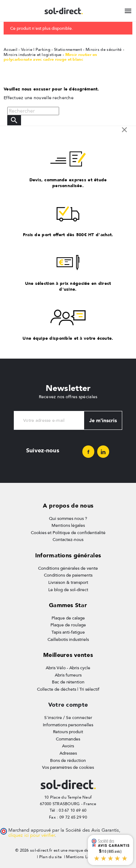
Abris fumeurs (68, 675)
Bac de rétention (68, 682)
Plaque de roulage (68, 625)
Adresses (68, 753)
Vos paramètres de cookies (68, 767)
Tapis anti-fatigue (68, 632)
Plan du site (50, 857)
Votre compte (68, 705)
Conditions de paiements (68, 575)
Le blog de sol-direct (68, 590)
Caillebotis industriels (68, 639)
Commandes (68, 739)
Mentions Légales (83, 857)
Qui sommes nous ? (68, 518)
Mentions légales (68, 525)
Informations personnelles (68, 725)
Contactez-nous (68, 540)
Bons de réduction (68, 760)
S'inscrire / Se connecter (68, 718)
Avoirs (68, 746)
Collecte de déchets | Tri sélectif (68, 689)
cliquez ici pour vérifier (32, 835)
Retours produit (68, 732)
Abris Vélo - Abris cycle (68, 668)
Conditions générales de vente (68, 568)
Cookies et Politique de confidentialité (68, 533)
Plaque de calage (68, 618)
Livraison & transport (68, 582)
